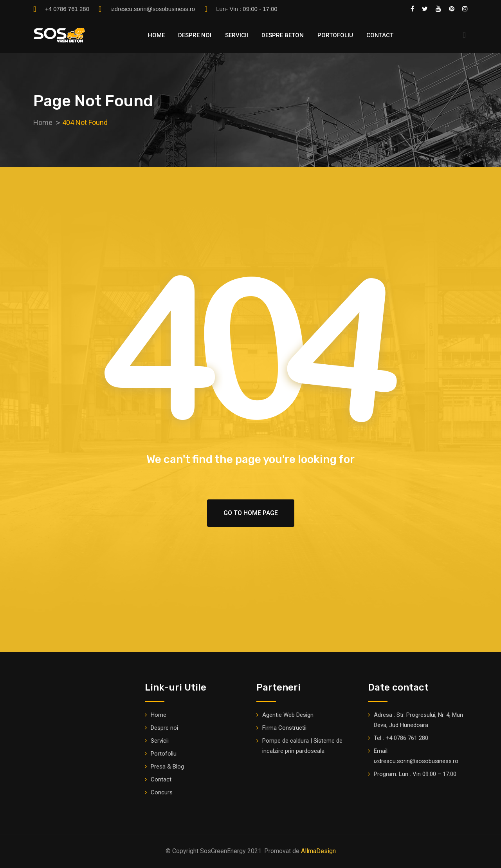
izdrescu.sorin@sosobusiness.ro (153, 9)
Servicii (237, 35)
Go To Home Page (251, 513)
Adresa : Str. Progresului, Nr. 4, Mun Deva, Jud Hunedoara (418, 720)
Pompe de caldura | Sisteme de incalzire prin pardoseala (302, 746)
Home (156, 35)
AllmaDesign (318, 851)
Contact (380, 35)
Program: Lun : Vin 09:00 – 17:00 (415, 774)
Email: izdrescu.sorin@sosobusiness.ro (416, 756)
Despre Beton (283, 35)
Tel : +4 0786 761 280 (401, 738)
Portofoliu (335, 35)
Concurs (162, 792)
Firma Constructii (284, 728)
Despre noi (195, 35)
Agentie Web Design (288, 715)
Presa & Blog (167, 767)
